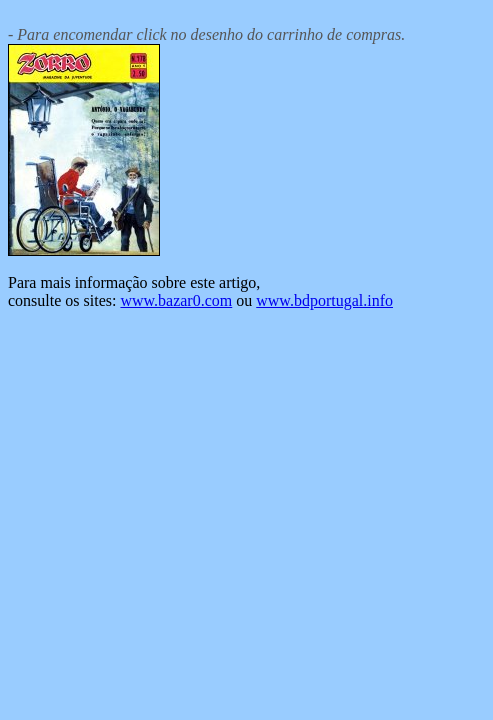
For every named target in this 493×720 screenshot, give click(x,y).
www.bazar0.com (176, 300)
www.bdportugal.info (324, 300)
